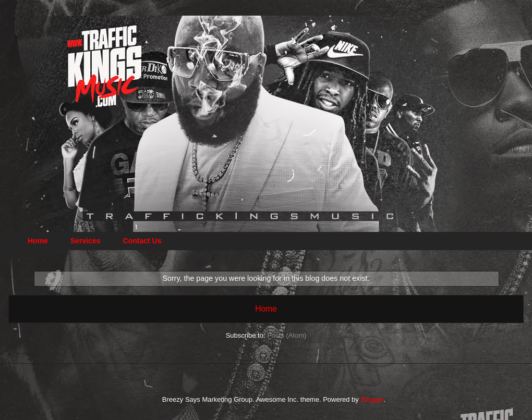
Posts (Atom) (287, 335)
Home (38, 241)
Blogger (372, 399)
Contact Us (142, 241)
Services (86, 241)
